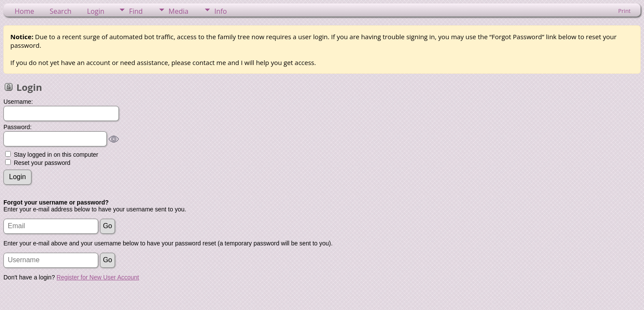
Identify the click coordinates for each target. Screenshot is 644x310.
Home (24, 11)
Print (624, 11)
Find (136, 11)
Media (178, 11)
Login (96, 11)
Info (220, 11)
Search (61, 11)
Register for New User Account (98, 277)
